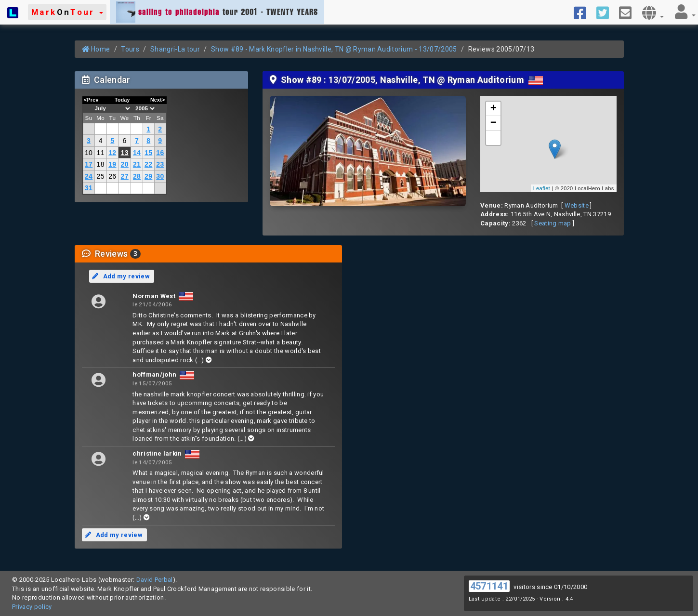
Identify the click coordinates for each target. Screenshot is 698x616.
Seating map (553, 223)
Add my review (121, 276)
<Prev (91, 100)
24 (89, 176)
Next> (158, 100)
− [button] (494, 123)
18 (101, 164)
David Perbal (155, 580)
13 (125, 153)
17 (89, 164)
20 (125, 164)
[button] (67, 12)
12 (112, 153)
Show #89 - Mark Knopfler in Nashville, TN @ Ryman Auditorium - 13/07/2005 (334, 49)
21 (137, 164)
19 (112, 164)
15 (148, 153)
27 (125, 176)
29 (148, 176)
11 (101, 153)
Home (96, 49)
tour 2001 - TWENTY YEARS (217, 12)
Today (122, 100)
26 (112, 176)
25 (101, 176)
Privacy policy (32, 607)
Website (577, 205)
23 (160, 164)
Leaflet (542, 188)
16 (160, 153)
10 (89, 153)
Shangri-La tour (175, 49)
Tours (130, 49)
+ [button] (494, 109)
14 (137, 153)
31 (89, 188)
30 (160, 176)
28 (137, 176)
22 (148, 164)
